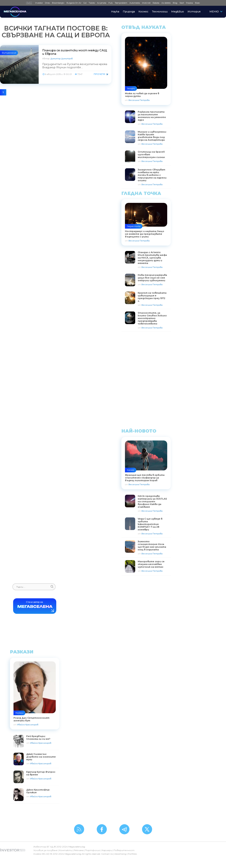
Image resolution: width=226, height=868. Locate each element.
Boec (198, 3)
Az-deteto (166, 3)
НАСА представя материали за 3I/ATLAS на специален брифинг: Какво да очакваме (152, 501)
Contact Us (107, 854)
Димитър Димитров (61, 59)
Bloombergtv (58, 3)
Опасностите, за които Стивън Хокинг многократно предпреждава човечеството (152, 318)
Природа (129, 12)
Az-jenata (102, 3)
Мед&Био (178, 12)
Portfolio (132, 854)
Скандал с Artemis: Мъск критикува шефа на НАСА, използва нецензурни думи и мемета (152, 258)
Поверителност (124, 850)
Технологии (160, 12)
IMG (30, 3)
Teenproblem (121, 3)
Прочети (99, 74)
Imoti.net (146, 3)
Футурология (9, 53)
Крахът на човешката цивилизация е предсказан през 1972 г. (152, 297)
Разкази (19, 713)
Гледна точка (134, 226)
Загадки (131, 88)
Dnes (47, 3)
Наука (115, 12)
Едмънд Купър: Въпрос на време (41, 773)
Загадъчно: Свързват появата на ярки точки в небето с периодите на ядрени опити (152, 175)
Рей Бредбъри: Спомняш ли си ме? (38, 738)
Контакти (66, 850)
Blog (175, 3)
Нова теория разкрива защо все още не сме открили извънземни (152, 278)
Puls (110, 3)
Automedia (135, 3)
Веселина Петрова (139, 100)
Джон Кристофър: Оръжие (38, 791)
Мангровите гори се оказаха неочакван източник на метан (151, 564)
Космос (143, 12)
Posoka (190, 3)
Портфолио (93, 850)
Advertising (120, 854)
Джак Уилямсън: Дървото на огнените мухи (41, 757)
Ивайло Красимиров (28, 725)
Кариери (107, 850)
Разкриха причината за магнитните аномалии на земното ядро (152, 116)
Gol (85, 3)
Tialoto (92, 3)
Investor (39, 3)
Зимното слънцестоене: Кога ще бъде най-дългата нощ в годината (152, 546)
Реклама (79, 850)
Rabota (156, 3)
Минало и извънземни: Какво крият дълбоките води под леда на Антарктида (152, 136)
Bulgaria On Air (74, 3)
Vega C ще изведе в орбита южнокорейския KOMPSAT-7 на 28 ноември (150, 524)
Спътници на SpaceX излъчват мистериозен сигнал (151, 154)
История (194, 12)
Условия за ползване (45, 850)
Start (182, 3)
